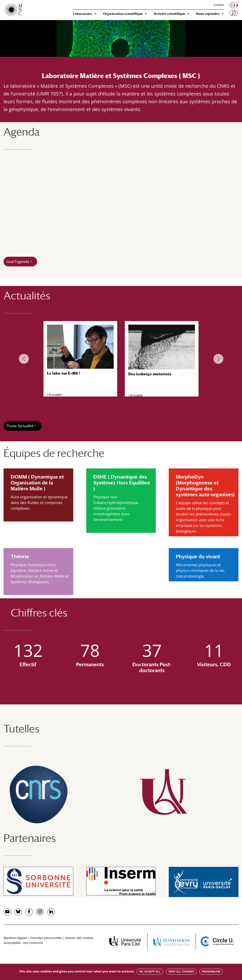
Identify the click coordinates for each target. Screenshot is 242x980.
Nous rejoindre (208, 14)
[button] (24, 359)
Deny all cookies (181, 972)
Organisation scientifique (123, 14)
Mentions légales (15, 938)
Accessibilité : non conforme (23, 943)
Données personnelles (46, 938)
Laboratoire (83, 14)
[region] (121, 359)
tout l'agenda (18, 262)
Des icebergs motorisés (150, 374)
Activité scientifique (169, 14)
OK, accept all (150, 972)
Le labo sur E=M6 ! (64, 373)
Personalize (211, 972)
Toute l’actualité (20, 426)
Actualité (55, 395)
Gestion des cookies (79, 938)
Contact (219, 5)
